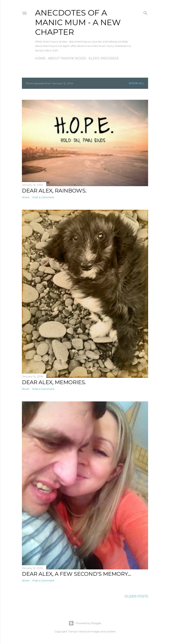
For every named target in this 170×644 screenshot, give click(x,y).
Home (40, 58)
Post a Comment (43, 197)
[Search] (145, 12)
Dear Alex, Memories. (54, 382)
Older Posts (136, 596)
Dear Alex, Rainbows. (54, 191)
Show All (136, 83)
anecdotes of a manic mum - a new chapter (78, 22)
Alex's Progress (104, 58)
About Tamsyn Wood (67, 58)
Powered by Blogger (85, 623)
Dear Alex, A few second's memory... (76, 574)
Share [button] (26, 197)
